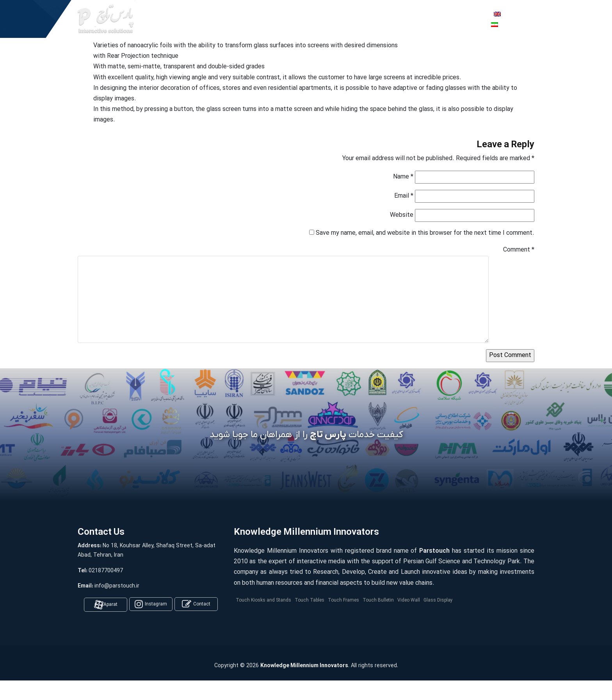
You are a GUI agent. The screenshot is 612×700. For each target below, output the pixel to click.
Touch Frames (343, 600)
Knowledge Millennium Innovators (304, 666)
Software (251, 19)
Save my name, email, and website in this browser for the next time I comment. (425, 233)
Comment (519, 250)
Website (402, 215)
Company (295, 19)
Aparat (106, 605)
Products (208, 19)
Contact (196, 604)
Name (403, 177)
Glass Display (438, 600)
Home (169, 19)
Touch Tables (310, 600)
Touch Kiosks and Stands (263, 600)
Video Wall (409, 600)
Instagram (151, 604)
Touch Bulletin (378, 600)
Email (404, 196)
